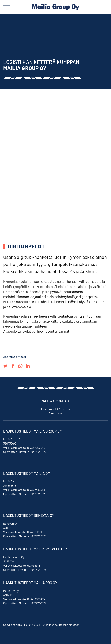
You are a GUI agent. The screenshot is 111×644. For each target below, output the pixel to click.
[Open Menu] (6, 7)
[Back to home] (56, 7)
